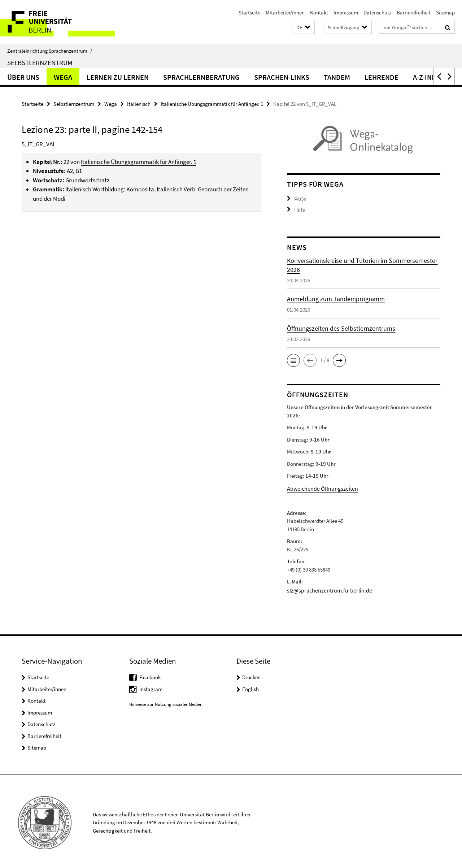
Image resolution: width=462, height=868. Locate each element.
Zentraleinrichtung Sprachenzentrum (50, 51)
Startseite (249, 12)
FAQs (300, 198)
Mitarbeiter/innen (285, 12)
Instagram (151, 686)
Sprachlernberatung (201, 77)
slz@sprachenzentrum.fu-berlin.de (325, 588)
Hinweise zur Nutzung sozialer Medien (166, 701)
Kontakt (319, 12)
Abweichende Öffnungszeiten (319, 487)
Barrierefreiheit (414, 12)
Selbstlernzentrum (40, 62)
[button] (303, 28)
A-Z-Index (429, 77)
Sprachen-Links (282, 77)
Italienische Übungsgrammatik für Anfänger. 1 (212, 104)
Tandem (337, 77)
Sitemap (445, 12)
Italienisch (139, 104)
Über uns (23, 77)
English (250, 686)
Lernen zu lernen (118, 77)
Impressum (346, 12)
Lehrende (382, 77)
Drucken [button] (251, 674)
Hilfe (299, 209)
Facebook (150, 674)
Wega (63, 77)
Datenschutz (377, 12)
